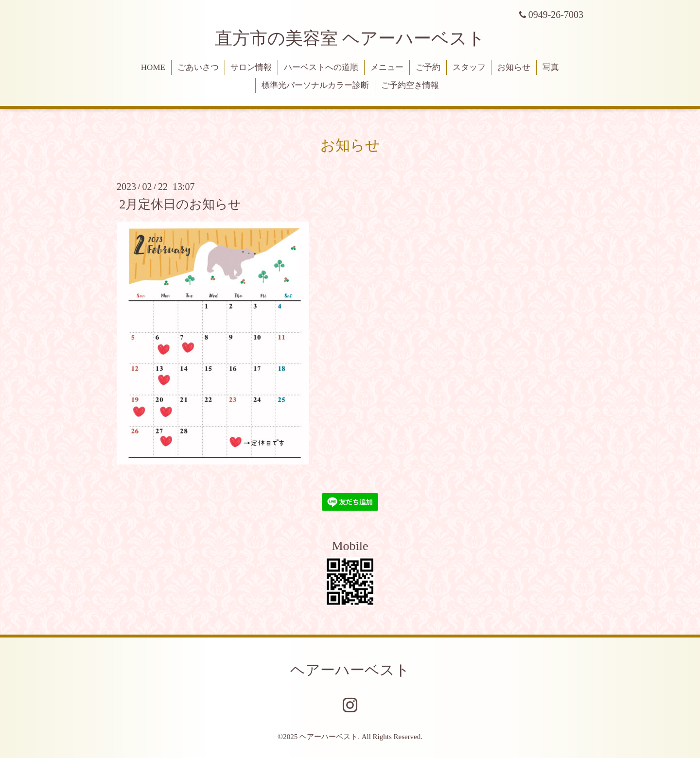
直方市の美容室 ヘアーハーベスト (350, 38)
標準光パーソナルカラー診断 (315, 85)
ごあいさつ (198, 67)
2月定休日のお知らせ (180, 204)
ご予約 (428, 67)
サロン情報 (251, 67)
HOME (153, 67)
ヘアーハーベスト (350, 670)
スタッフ (469, 67)
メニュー (387, 67)
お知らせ (514, 67)
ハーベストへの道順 (321, 67)
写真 (551, 67)
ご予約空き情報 (410, 85)
